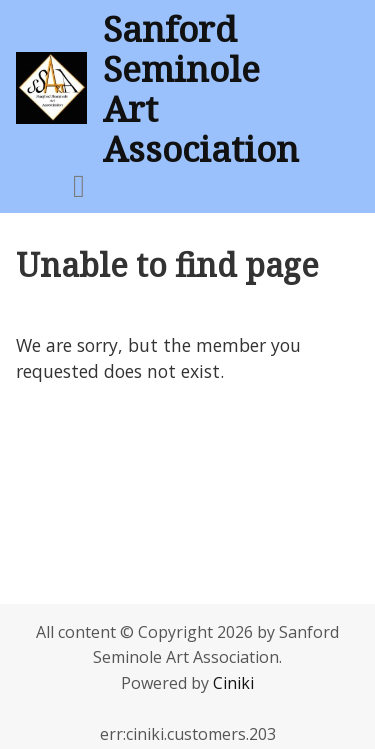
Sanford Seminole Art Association (201, 88)
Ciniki (233, 683)
